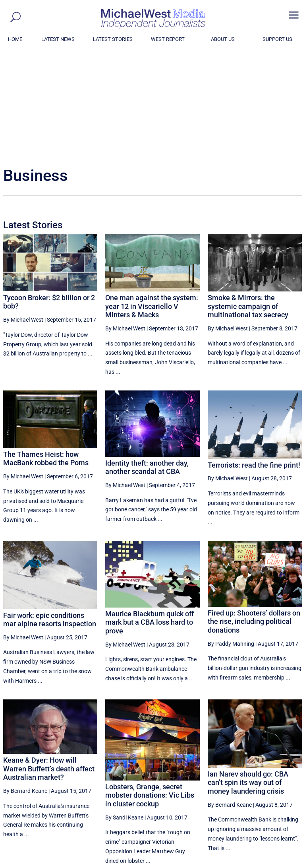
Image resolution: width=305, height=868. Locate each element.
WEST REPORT (168, 39)
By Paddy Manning (231, 536)
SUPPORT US (277, 39)
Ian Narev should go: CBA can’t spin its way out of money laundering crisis (248, 674)
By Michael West (23, 212)
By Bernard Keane (25, 683)
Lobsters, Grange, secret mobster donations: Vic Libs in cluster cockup (150, 687)
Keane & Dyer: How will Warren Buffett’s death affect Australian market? (49, 660)
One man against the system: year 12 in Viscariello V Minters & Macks (152, 198)
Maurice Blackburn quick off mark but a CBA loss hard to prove (150, 514)
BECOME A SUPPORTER (266, 818)
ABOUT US (223, 39)
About (245, 863)
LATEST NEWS (58, 39)
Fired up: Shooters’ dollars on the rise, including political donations (254, 513)
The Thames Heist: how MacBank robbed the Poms (46, 351)
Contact (265, 863)
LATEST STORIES (113, 39)
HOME (15, 39)
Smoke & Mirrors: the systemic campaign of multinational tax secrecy (248, 198)
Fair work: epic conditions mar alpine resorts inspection (50, 511)
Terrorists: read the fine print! (254, 357)
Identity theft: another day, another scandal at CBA (147, 359)
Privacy (288, 863)
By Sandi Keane (124, 709)
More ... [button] (280, 788)
